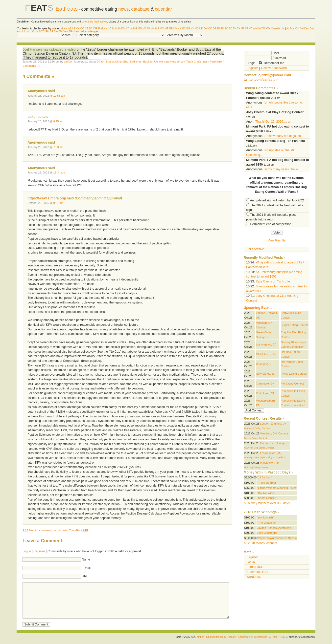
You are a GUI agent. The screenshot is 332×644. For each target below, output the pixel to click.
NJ (184, 29)
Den (307, 29)
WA (255, 29)
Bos (292, 29)
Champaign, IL (265, 364)
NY (192, 29)
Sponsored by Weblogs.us (253, 637)
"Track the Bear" (267, 483)
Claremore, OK (265, 384)
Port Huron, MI (265, 393)
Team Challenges (197, 62)
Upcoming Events (258, 308)
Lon (28, 32)
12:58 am (59, 96)
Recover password (274, 68)
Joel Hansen (161, 62)
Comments (257, 572)
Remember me (272, 63)
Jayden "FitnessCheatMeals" (275, 528)
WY (268, 29)
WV (260, 29)
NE (171, 29)
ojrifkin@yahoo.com (275, 75)
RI (222, 29)
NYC (42, 32)
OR (215, 29)
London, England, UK (273, 424)
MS (157, 29)
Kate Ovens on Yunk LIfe (273, 281)
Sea (56, 32)
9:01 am (59, 203)
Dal (302, 29)
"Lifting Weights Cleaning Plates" (277, 488)
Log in (27, 551)
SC (226, 29)
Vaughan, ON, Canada (274, 433)
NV (175, 29)
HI (107, 29)
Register (39, 551)
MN (152, 29)
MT (167, 29)
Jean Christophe (267, 533)
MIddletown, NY (266, 354)
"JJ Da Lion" (265, 477)
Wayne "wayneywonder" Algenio (277, 538)
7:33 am (59, 147)
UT (243, 29)
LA (131, 29)
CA (78, 29)
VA (251, 29)
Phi (47, 32)
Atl (288, 29)
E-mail (86, 568)
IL (113, 29)
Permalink (216, 62)
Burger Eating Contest (294, 325)
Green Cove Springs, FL (275, 443)
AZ (70, 29)
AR (74, 29)
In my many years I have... (283, 169)
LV (32, 32)
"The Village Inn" (267, 523)
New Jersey (178, 62)
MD (140, 29)
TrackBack (79, 530)
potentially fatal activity (94, 22)
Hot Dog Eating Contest (256, 467)
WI (264, 29)
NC (197, 29)
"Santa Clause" (266, 498)
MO (162, 29)
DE (95, 29)
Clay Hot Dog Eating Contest (259, 448)
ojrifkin (68, 62)
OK (210, 29)
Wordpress (254, 577)
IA (119, 29)
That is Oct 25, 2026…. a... (274, 122)
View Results (277, 240)
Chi (297, 29)
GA (103, 29)
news (123, 9)
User (263, 53)
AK (66, 29)
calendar (163, 9)
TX (239, 29)
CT (87, 29)
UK (283, 29)
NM (188, 29)
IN (116, 29)
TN (235, 29)
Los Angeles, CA (266, 344)
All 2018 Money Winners (260, 543)
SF (52, 32)
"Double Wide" (266, 493)
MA (144, 29)
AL (62, 29)
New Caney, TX (265, 374)
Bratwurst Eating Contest (257, 428)
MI (148, 29)
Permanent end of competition (271, 224)
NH (179, 29)
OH (206, 29)
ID (110, 29)
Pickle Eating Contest (294, 374)
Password (266, 58)
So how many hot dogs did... (284, 136)
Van (66, 32)
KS (123, 29)
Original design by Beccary (221, 637)
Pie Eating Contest (292, 384)
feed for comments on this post (45, 530)
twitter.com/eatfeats (260, 80)
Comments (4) (31, 66)
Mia (36, 32)
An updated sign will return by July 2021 (277, 200)
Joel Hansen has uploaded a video (49, 49)
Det (312, 29)
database (140, 9)
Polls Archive (255, 249)
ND (201, 29)
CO (82, 29)
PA (219, 29)
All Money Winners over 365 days (267, 503)
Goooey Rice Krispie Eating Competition (265, 457)
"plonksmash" (265, 517)
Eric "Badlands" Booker (137, 62)
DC (91, 29)
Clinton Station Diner (109, 62)
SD (230, 29)
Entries (255, 567)
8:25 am (59, 121)
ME (135, 29)
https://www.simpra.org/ (47, 198)
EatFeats (67, 9)
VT (247, 29)
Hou (19, 32)
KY (127, 29)
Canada (276, 29)
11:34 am (59, 172)
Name (86, 559)
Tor (61, 32)
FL (99, 29)
